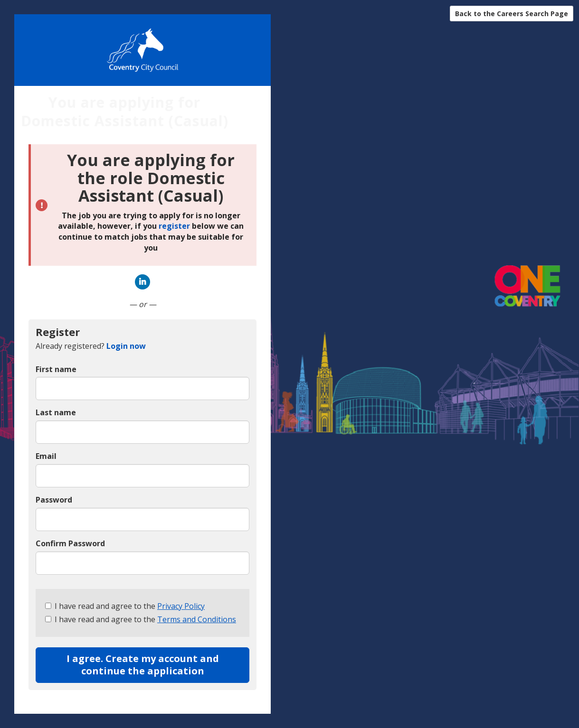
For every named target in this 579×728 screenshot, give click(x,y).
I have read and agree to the (125, 606)
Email (46, 456)
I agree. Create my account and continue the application (143, 665)
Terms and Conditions (197, 619)
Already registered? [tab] (91, 346)
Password (54, 500)
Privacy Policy (181, 606)
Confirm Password (70, 543)
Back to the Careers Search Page (512, 14)
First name (56, 369)
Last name (56, 412)
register (174, 226)
